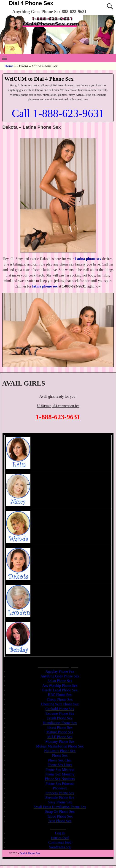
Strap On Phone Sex (60, 812)
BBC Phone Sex (60, 695)
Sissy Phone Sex (60, 802)
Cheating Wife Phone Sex (60, 704)
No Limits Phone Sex (60, 751)
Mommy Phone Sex (60, 741)
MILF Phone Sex (60, 737)
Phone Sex (60, 755)
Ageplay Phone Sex (60, 671)
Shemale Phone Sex (60, 798)
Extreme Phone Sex (60, 713)
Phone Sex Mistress (60, 770)
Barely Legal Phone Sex (60, 690)
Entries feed (60, 838)
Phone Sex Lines (60, 765)
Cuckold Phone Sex (60, 709)
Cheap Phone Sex (60, 700)
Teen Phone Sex (60, 821)
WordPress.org (60, 847)
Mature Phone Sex (60, 732)
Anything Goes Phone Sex (60, 676)
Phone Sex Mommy (60, 774)
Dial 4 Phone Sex (31, 3)
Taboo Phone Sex (60, 816)
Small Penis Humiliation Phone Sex (60, 807)
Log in (60, 833)
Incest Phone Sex (60, 727)
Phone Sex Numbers (60, 779)
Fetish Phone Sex (60, 718)
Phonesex (60, 788)
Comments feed (60, 842)
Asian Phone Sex (60, 681)
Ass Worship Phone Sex (60, 686)
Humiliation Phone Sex (60, 723)
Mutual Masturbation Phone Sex (60, 746)
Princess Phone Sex (60, 793)
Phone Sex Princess (60, 784)
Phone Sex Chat (60, 760)
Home (9, 66)
